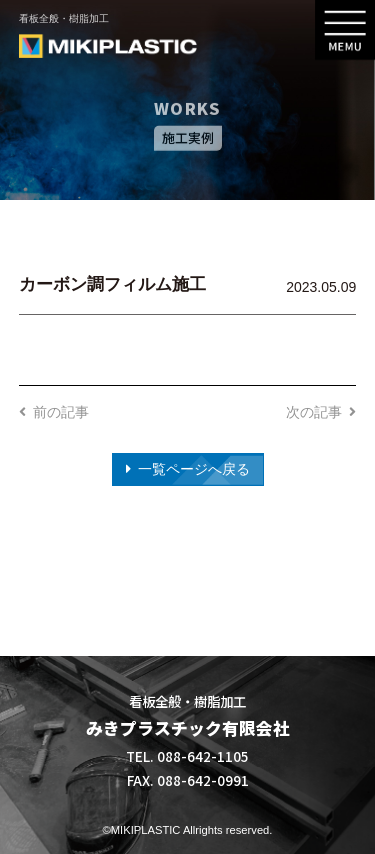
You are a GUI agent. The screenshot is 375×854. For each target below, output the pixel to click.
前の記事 (61, 412)
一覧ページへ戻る (194, 469)
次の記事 (314, 412)
